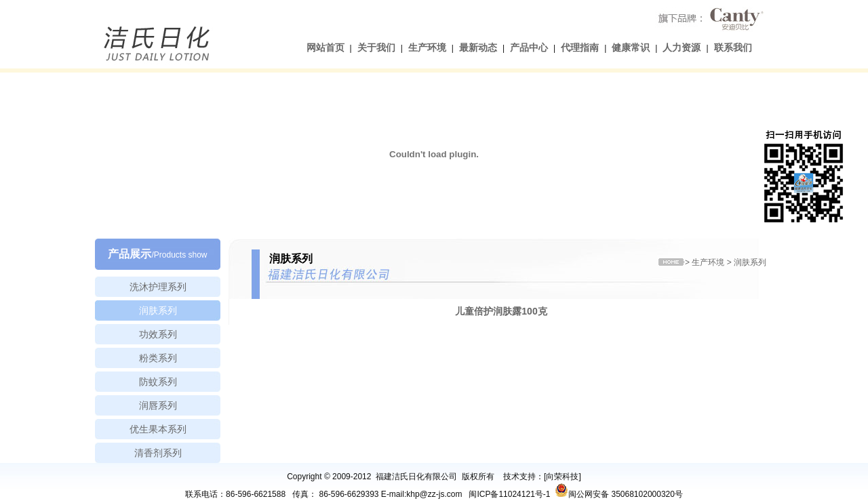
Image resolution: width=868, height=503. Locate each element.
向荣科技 (562, 477)
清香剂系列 (158, 453)
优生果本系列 (158, 429)
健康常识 (631, 47)
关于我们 (376, 47)
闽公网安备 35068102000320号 (619, 490)
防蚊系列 (158, 382)
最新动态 (478, 47)
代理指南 (580, 47)
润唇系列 (158, 405)
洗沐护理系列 (158, 287)
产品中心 (529, 47)
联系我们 (733, 47)
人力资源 (682, 47)
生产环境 (427, 47)
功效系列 (158, 334)
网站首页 (325, 47)
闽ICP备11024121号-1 (509, 494)
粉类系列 (158, 358)
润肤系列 (158, 310)
